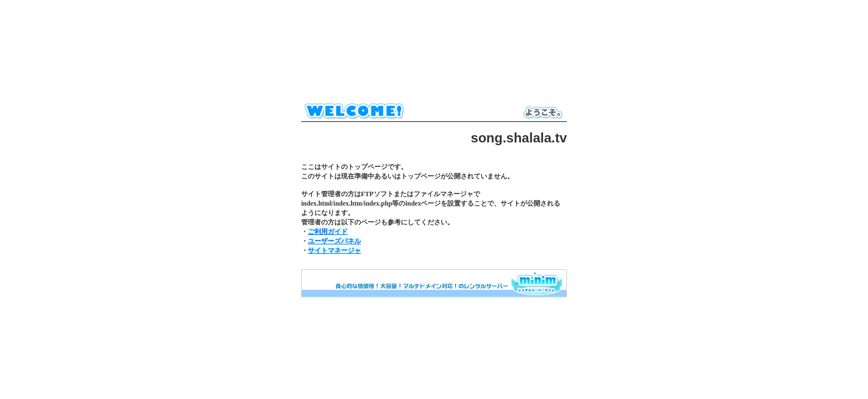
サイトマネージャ (334, 250)
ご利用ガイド (328, 232)
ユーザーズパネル (334, 241)
